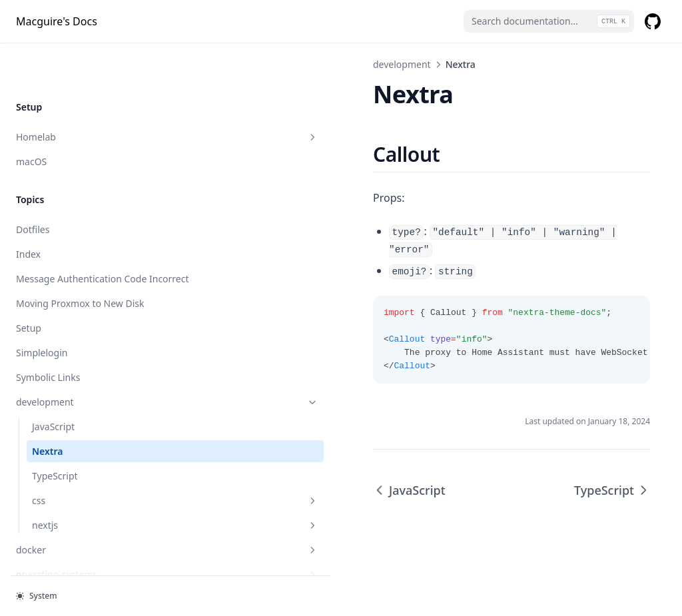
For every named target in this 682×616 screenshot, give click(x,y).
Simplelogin (42, 259)
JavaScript (53, 333)
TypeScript (55, 382)
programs (82, 505)
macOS (31, 54)
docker (82, 456)
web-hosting (82, 554)
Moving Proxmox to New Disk (80, 209)
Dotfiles (33, 122)
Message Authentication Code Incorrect (81, 178)
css (90, 407)
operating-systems (82, 480)
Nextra (48, 357)
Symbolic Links (48, 283)
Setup (29, 234)
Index (28, 146)
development (82, 308)
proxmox (82, 530)
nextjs (90, 431)
